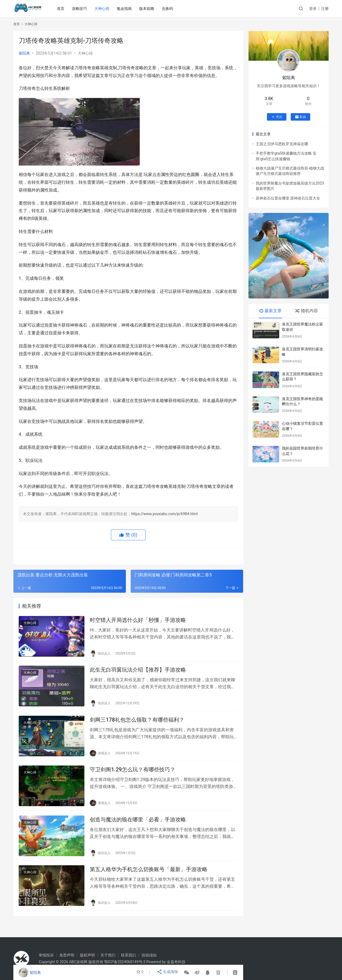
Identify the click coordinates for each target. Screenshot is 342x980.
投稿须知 (149, 955)
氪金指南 (125, 9)
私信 (300, 117)
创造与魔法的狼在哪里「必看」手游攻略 (138, 827)
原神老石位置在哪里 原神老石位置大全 (288, 198)
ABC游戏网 (78, 962)
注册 (325, 9)
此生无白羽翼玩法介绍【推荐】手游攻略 (138, 672)
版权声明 (87, 955)
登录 (313, 9)
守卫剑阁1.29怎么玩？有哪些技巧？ (133, 776)
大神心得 (103, 9)
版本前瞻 (147, 9)
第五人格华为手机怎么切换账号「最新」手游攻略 (149, 879)
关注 (277, 117)
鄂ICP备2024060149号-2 (125, 962)
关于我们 (108, 955)
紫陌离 (24, 53)
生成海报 (168, 973)
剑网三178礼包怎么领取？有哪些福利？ (137, 724)
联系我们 (129, 955)
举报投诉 (46, 955)
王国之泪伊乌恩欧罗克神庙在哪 (282, 144)
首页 (61, 9)
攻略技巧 (80, 9)
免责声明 (67, 955)
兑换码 (168, 9)
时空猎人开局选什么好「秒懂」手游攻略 (138, 621)
